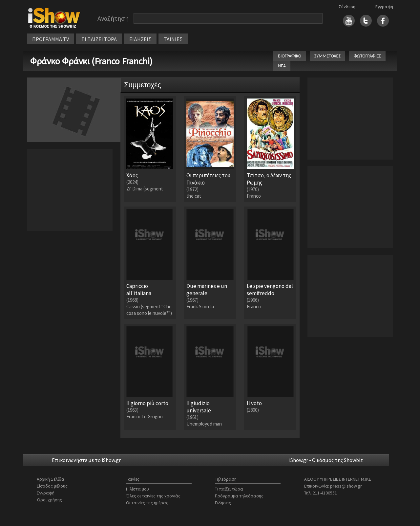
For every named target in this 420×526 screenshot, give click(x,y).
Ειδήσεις (223, 503)
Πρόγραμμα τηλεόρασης (239, 496)
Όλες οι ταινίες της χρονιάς (153, 496)
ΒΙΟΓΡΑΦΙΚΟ (290, 56)
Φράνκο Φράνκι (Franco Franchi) (91, 61)
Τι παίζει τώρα (229, 489)
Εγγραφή (384, 7)
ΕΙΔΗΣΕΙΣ (140, 39)
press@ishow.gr (346, 486)
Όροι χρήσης (49, 500)
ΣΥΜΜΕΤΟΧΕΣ (327, 56)
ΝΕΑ (282, 66)
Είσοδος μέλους (52, 486)
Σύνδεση (347, 7)
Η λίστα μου (137, 489)
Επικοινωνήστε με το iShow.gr (86, 460)
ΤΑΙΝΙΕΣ (173, 39)
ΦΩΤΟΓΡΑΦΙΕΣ (367, 56)
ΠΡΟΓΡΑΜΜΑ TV (51, 39)
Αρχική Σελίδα (51, 479)
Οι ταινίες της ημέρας (147, 503)
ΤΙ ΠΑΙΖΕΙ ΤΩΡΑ (99, 39)
